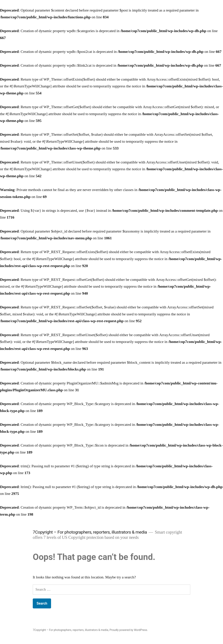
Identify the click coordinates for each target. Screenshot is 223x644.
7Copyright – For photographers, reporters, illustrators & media (90, 532)
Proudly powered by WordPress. (129, 630)
